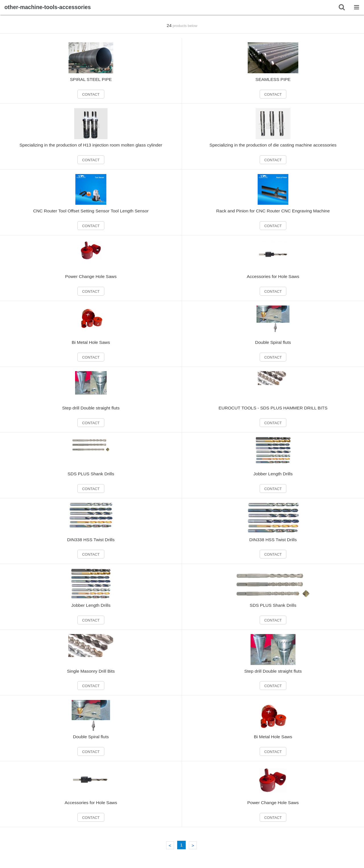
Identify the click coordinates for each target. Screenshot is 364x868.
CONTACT (91, 94)
